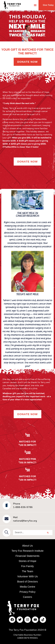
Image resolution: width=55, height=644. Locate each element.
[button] (35, 5)
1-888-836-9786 (23, 507)
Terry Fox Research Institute (27, 551)
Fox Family (27, 566)
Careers (27, 597)
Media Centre (27, 587)
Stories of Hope (27, 561)
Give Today (48, 5)
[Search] (48, 533)
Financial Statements (28, 556)
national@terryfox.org (25, 521)
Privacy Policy (27, 592)
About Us (27, 546)
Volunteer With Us (27, 576)
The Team (28, 571)
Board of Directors (27, 582)
